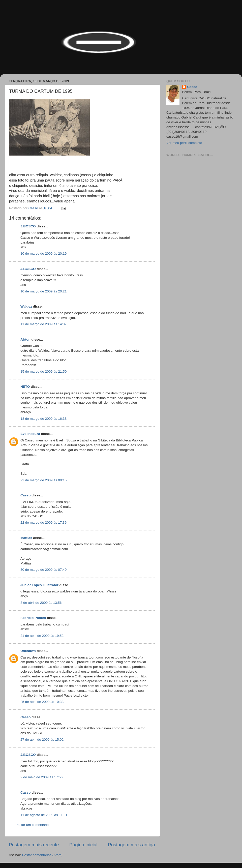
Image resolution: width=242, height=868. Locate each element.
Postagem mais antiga (131, 845)
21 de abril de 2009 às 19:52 (42, 636)
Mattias (26, 538)
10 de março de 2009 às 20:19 (43, 253)
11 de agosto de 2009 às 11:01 (44, 815)
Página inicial (83, 845)
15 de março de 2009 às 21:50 (43, 371)
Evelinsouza (30, 434)
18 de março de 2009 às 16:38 (43, 419)
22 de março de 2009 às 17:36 (43, 522)
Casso (26, 495)
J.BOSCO (28, 226)
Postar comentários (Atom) (42, 855)
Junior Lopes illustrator (39, 585)
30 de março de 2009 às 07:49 (43, 570)
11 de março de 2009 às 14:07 (43, 324)
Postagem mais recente (34, 845)
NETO (25, 387)
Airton (25, 339)
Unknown (28, 651)
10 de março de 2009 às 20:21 (43, 291)
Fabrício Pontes (33, 618)
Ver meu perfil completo (184, 143)
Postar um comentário (32, 825)
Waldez (26, 306)
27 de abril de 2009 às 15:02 (42, 740)
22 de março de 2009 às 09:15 (43, 480)
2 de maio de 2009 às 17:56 (41, 777)
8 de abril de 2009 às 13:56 (41, 603)
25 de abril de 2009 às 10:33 (42, 702)
